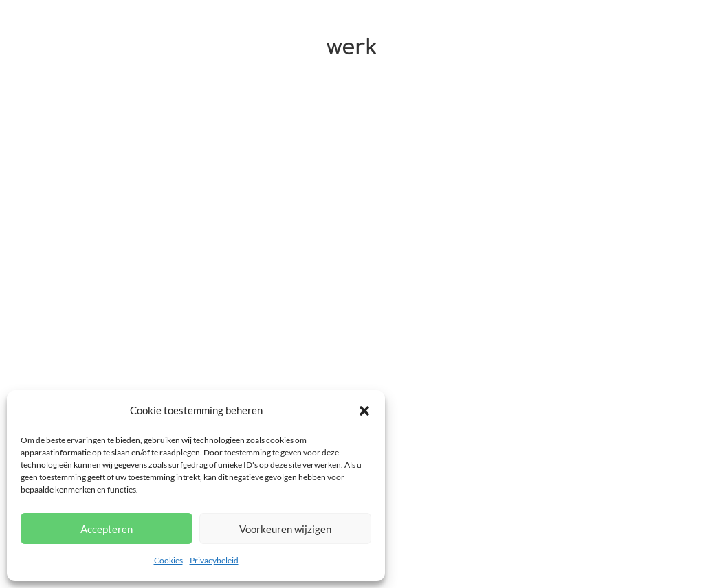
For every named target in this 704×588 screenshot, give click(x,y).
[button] (364, 411)
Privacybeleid (214, 560)
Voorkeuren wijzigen (285, 529)
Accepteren (107, 529)
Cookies (168, 560)
